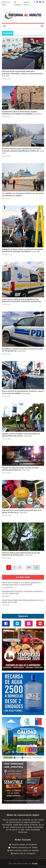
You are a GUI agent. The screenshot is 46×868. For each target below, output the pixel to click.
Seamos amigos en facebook (23, 845)
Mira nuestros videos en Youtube (23, 851)
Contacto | (19, 3)
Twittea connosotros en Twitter (23, 848)
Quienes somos (27, 3)
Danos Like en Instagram (23, 853)
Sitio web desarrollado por (23, 864)
